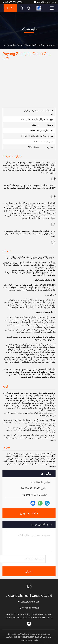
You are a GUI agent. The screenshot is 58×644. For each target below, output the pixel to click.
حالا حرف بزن (9, 8)
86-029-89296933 (12, 2)
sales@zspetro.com (45, 2)
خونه (53, 45)
